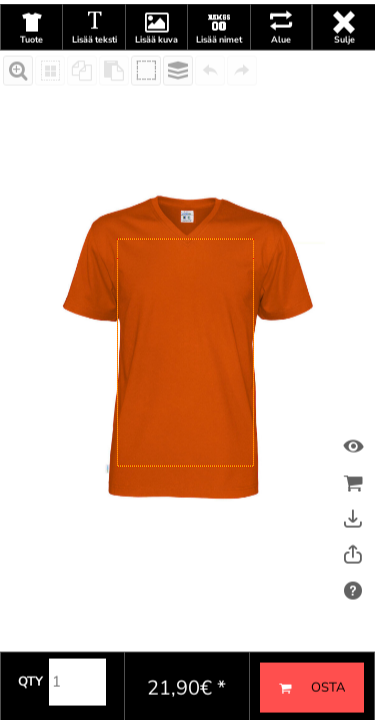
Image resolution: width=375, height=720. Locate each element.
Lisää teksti (94, 78)
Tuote (31, 78)
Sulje (344, 78)
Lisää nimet (219, 78)
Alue (281, 78)
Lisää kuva (156, 78)
